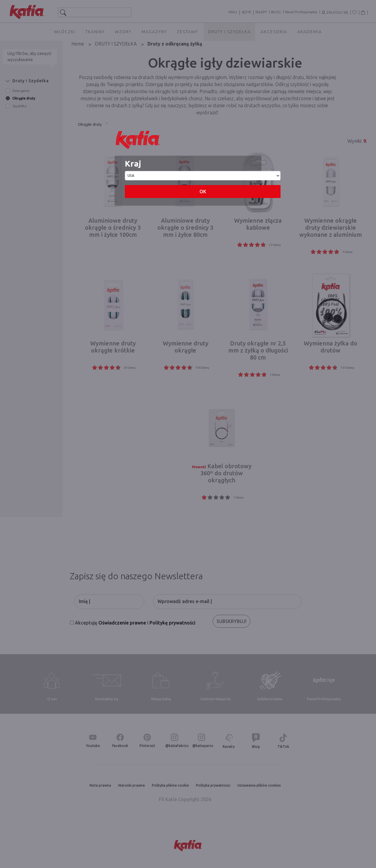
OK (203, 192)
